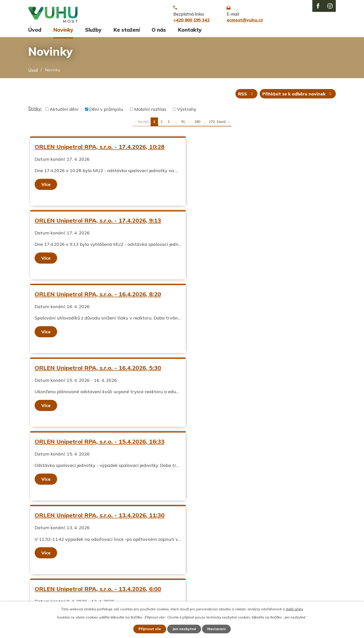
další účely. (295, 609)
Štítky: (35, 110)
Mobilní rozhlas (150, 111)
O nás (159, 31)
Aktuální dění (64, 111)
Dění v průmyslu (106, 111)
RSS (247, 95)
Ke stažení (127, 31)
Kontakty (190, 31)
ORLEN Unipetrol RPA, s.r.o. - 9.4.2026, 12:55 (247, 443)
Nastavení (217, 629)
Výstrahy (187, 111)
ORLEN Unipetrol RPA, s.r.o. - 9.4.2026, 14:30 (98, 443)
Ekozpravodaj (42, 577)
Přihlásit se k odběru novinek (298, 95)
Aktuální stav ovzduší (51, 569)
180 (197, 123)
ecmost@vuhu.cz (159, 577)
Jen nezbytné (184, 629)
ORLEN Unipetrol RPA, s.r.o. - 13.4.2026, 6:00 (98, 369)
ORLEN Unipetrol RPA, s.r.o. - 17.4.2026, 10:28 (100, 148)
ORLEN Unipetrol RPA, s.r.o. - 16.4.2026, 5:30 (247, 222)
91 (183, 123)
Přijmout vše (150, 629)
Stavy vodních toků (49, 585)
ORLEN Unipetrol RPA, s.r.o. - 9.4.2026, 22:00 (247, 369)
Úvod (35, 31)
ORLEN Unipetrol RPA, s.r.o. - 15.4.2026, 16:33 (100, 296)
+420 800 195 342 (160, 569)
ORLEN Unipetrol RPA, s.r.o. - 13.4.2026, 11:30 (249, 296)
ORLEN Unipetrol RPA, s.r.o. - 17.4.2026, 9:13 (247, 148)
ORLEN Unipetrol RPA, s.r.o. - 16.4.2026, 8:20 (98, 222)
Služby (93, 31)
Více (46, 186)
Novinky (63, 31)
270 (212, 123)
